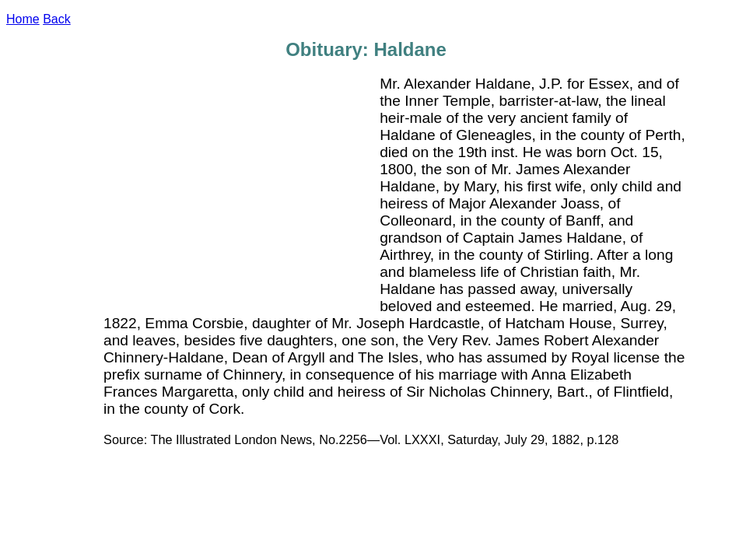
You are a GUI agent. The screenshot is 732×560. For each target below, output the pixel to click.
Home (23, 19)
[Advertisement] (242, 192)
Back (57, 19)
